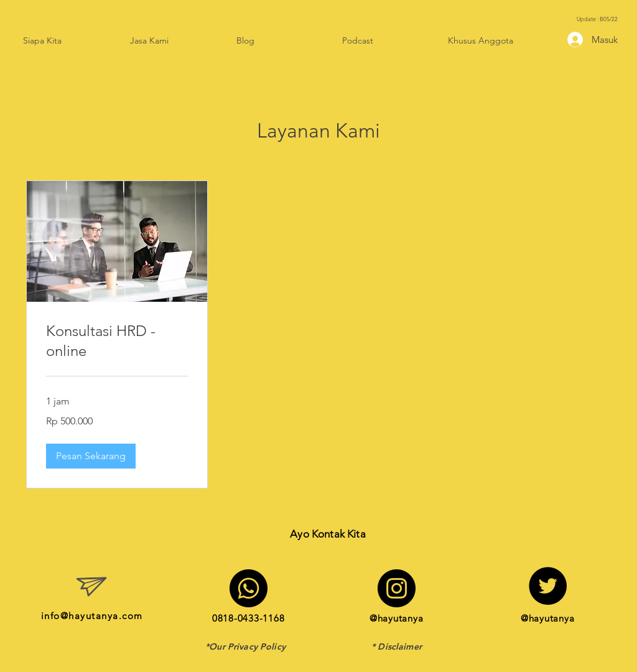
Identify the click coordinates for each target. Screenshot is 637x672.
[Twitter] (548, 586)
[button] (91, 456)
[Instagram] (397, 588)
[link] (117, 341)
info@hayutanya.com (92, 616)
